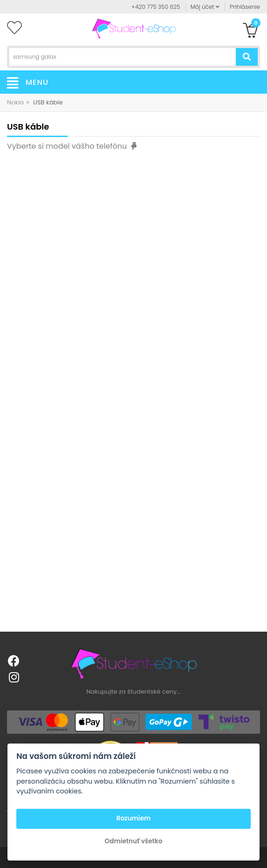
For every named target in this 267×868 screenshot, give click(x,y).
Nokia (15, 102)
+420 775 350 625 (156, 7)
